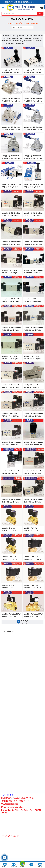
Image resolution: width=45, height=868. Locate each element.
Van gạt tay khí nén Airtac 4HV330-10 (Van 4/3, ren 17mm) (33, 130)
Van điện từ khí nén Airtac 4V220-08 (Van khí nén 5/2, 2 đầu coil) (11, 330)
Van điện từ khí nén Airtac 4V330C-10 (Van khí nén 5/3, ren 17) (33, 244)
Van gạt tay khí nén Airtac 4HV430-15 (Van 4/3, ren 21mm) (33, 158)
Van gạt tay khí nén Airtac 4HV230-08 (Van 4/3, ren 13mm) (33, 101)
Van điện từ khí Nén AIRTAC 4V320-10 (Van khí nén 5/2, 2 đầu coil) (32, 301)
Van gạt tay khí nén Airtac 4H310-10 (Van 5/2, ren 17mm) (33, 72)
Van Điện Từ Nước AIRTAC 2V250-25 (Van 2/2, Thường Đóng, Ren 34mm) (34, 617)
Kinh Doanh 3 (31, 865)
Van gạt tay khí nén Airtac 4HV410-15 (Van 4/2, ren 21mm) (11, 158)
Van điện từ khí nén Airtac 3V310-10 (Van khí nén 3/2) (33, 473)
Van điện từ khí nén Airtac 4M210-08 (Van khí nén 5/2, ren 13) (33, 216)
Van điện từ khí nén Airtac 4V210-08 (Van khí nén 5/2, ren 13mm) (33, 416)
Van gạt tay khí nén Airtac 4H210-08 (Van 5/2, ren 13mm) (11, 72)
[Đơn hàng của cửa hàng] (22, 27)
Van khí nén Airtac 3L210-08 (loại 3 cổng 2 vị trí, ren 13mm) (11, 187)
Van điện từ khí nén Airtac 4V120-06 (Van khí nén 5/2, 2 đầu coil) (33, 330)
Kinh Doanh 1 (5, 865)
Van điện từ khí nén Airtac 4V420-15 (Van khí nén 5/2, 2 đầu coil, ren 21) (11, 301)
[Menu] (3, 8)
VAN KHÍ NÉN (19, 23)
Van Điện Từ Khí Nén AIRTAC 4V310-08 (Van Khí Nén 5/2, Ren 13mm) (33, 359)
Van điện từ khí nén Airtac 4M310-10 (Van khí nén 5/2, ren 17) (11, 216)
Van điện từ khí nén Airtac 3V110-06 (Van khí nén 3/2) (33, 502)
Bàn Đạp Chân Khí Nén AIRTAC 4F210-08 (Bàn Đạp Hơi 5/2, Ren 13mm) (33, 387)
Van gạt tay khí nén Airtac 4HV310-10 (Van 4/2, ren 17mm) (11, 130)
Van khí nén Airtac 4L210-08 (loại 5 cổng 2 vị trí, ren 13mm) (33, 187)
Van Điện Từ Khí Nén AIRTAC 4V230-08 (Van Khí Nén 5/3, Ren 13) (10, 273)
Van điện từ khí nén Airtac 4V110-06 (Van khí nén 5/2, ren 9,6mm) (11, 445)
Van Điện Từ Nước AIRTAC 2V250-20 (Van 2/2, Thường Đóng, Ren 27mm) (11, 617)
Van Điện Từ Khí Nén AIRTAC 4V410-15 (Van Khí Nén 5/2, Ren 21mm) (11, 359)
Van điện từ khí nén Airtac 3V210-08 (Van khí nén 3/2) (11, 502)
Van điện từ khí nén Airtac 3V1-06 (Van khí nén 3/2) (33, 443)
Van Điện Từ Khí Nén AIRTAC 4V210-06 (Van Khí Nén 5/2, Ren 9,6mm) (11, 416)
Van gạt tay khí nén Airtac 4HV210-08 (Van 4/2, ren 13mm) (11, 101)
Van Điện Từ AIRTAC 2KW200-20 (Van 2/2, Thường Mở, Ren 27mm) (33, 531)
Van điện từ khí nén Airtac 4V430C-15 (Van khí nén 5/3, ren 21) (11, 244)
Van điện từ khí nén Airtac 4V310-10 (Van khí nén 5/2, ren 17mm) (11, 387)
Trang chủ (10, 23)
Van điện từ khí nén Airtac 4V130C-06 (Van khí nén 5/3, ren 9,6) (33, 273)
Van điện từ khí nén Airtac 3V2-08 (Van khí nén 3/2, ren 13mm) (11, 473)
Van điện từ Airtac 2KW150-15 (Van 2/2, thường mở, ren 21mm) (10, 531)
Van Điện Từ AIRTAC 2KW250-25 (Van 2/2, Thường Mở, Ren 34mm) (11, 559)
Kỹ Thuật (40, 865)
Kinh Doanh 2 (14, 865)
